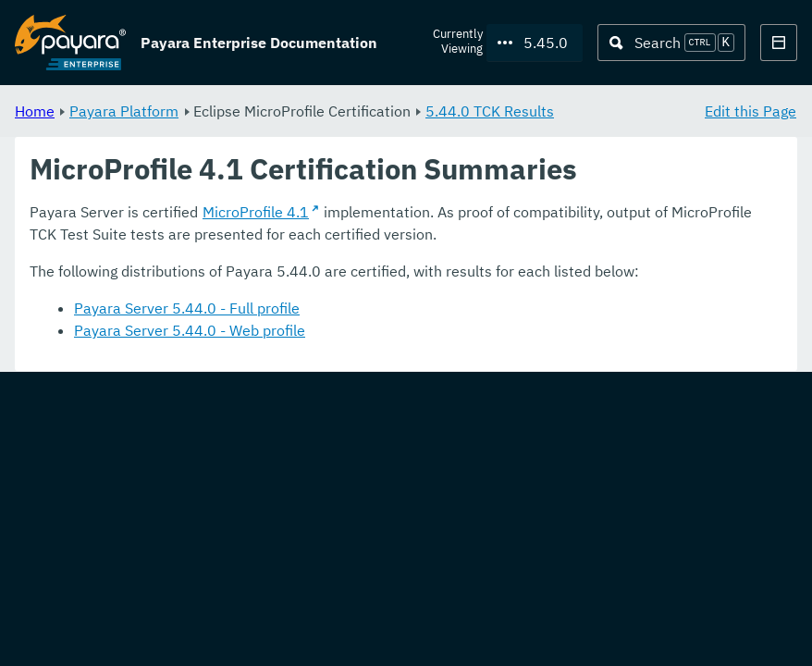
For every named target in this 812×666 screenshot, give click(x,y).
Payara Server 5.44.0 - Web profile (190, 331)
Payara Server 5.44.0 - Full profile (187, 309)
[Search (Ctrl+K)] (671, 43)
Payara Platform (124, 111)
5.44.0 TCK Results (490, 111)
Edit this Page (750, 111)
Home (35, 111)
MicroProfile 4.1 (256, 213)
